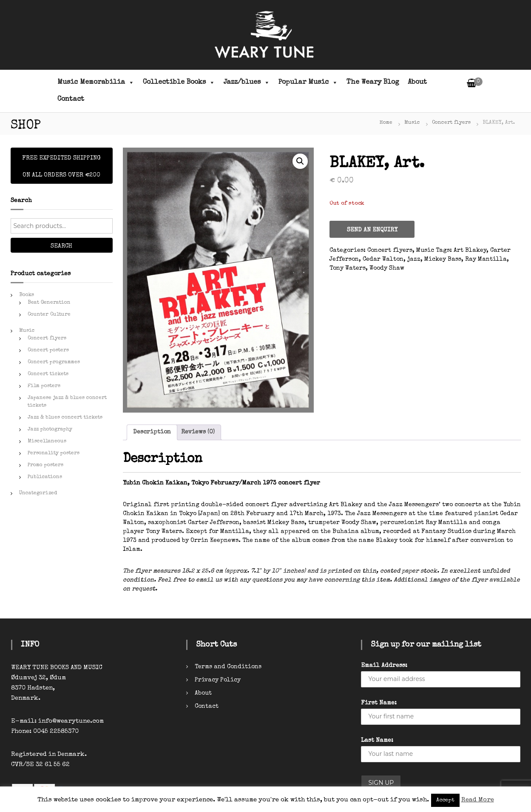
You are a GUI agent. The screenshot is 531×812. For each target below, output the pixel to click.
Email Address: (384, 666)
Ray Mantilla (486, 259)
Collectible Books (179, 83)
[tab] (152, 432)
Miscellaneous (47, 442)
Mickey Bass (443, 259)
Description (152, 432)
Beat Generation (49, 303)
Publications (45, 477)
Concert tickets (48, 374)
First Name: (379, 703)
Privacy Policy (218, 680)
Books (27, 295)
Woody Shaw (387, 268)
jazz (414, 259)
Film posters (44, 386)
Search (61, 246)
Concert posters (48, 350)
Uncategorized (38, 493)
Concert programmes (54, 362)
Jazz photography (50, 430)
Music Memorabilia (96, 83)
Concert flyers (451, 123)
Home (386, 123)
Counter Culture (49, 315)
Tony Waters (348, 268)
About (417, 83)
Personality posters (54, 453)
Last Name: (377, 741)
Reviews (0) (198, 432)
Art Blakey (470, 251)
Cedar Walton (383, 259)
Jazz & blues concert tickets (65, 418)
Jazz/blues (247, 83)
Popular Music (308, 83)
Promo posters (45, 465)
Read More (478, 800)
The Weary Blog (373, 83)
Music (412, 123)
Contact (71, 100)
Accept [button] (445, 800)
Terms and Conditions (228, 667)
